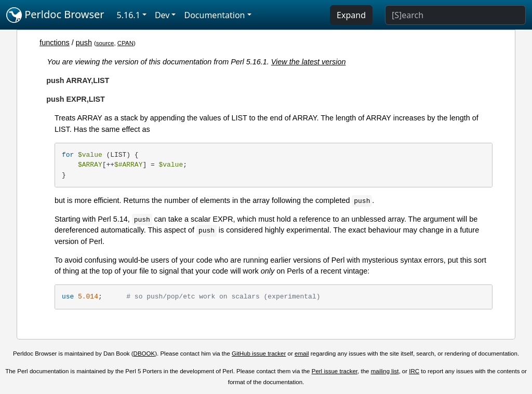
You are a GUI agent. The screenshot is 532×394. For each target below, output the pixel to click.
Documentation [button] (214, 15)
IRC (414, 371)
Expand (351, 15)
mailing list (385, 371)
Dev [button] (162, 15)
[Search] (455, 15)
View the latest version (309, 62)
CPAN (125, 43)
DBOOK (144, 354)
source (105, 43)
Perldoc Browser (55, 15)
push (84, 43)
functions (55, 43)
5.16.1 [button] (129, 15)
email (302, 354)
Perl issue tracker (335, 371)
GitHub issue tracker (259, 354)
